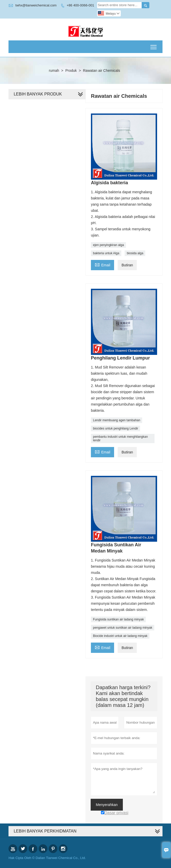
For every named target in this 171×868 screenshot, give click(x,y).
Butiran (127, 265)
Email (102, 264)
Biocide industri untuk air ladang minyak (120, 636)
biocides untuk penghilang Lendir (116, 428)
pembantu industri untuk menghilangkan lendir (120, 439)
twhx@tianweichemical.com (36, 5)
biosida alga (135, 253)
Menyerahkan (107, 805)
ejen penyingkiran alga (108, 245)
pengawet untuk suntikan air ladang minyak (123, 628)
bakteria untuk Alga (106, 253)
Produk (71, 71)
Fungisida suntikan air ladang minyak (118, 619)
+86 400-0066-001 (80, 5)
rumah (54, 71)
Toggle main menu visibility (154, 45)
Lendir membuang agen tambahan (117, 420)
